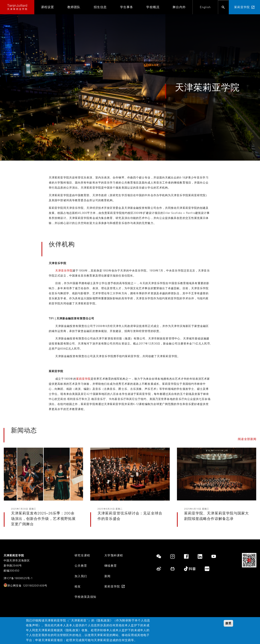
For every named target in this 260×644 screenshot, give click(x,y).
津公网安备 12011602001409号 (27, 586)
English (205, 7)
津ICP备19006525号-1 (18, 578)
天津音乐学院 (64, 271)
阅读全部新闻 (247, 439)
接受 (228, 624)
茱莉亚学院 (84, 379)
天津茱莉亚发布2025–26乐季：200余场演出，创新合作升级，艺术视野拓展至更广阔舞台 (43, 519)
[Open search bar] (223, 7)
